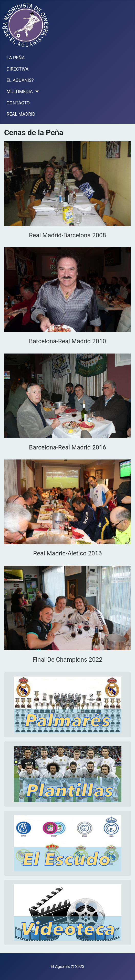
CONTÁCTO (18, 103)
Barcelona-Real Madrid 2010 (67, 341)
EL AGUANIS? (20, 80)
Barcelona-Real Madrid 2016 (67, 447)
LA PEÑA (16, 58)
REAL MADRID (21, 114)
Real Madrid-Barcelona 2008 (67, 235)
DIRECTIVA (18, 69)
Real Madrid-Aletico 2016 (67, 553)
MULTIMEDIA (20, 92)
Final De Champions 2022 (67, 660)
